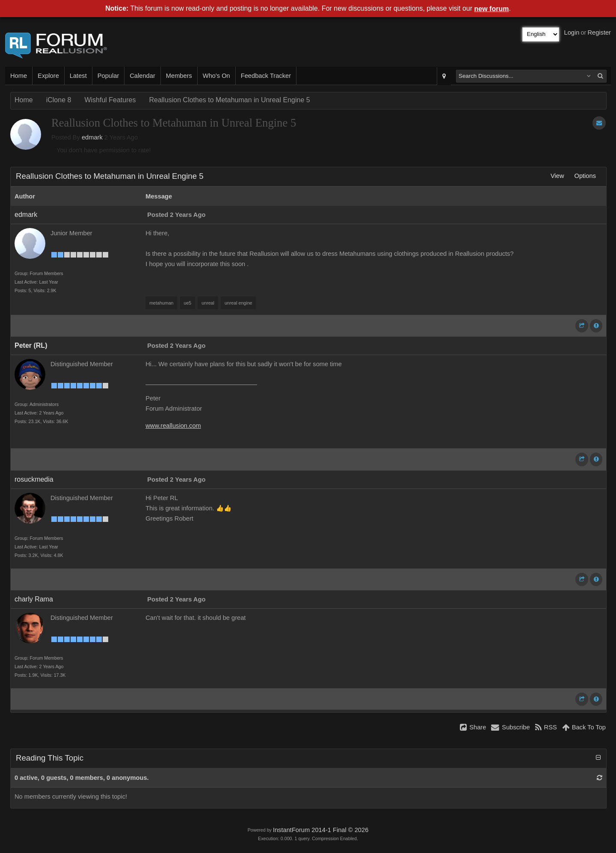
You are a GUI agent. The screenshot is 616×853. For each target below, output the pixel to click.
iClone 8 (59, 100)
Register (599, 33)
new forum (492, 9)
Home (19, 76)
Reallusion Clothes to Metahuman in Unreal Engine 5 (229, 100)
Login (572, 33)
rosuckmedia (34, 479)
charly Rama (34, 599)
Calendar (142, 76)
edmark (92, 137)
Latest (78, 76)
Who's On (216, 76)
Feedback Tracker (266, 76)
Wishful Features (110, 100)
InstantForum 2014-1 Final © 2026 (321, 830)
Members (179, 76)
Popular (108, 76)
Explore (48, 76)
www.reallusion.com (173, 426)
